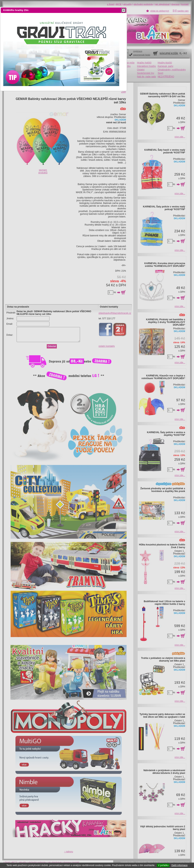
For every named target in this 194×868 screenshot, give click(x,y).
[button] (124, 10)
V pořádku (163, 865)
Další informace (179, 865)
